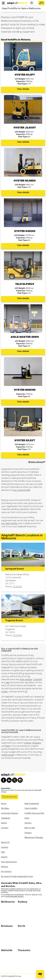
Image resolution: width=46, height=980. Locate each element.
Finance (28, 833)
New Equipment (32, 804)
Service (28, 823)
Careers (5, 847)
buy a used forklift (21, 490)
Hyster (4, 692)
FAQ (3, 852)
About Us (5, 842)
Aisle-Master (26, 680)
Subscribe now (10, 797)
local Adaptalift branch (14, 896)
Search (4, 857)
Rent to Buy (30, 828)
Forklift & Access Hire (34, 813)
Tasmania (24, 950)
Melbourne (8, 902)
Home (4, 804)
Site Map (5, 808)
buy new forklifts (9, 523)
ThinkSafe (6, 818)
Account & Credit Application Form (17, 877)
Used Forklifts (31, 808)
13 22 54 (17, 587)
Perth (8, 746)
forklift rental (7, 755)
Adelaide (7, 950)
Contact (5, 828)
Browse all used (37, 462)
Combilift (38, 680)
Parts (27, 818)
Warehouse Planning (34, 838)
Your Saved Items (9, 862)
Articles (4, 867)
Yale (7, 683)
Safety (4, 823)
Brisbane (37, 743)
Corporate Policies (10, 813)
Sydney (28, 743)
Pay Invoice (6, 872)
